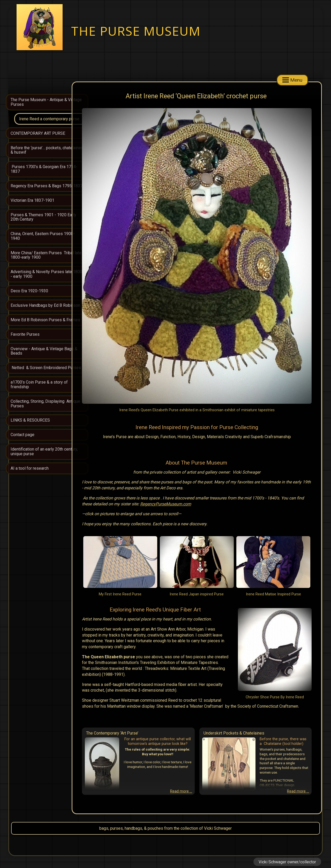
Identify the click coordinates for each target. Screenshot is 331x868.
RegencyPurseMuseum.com (134, 504)
